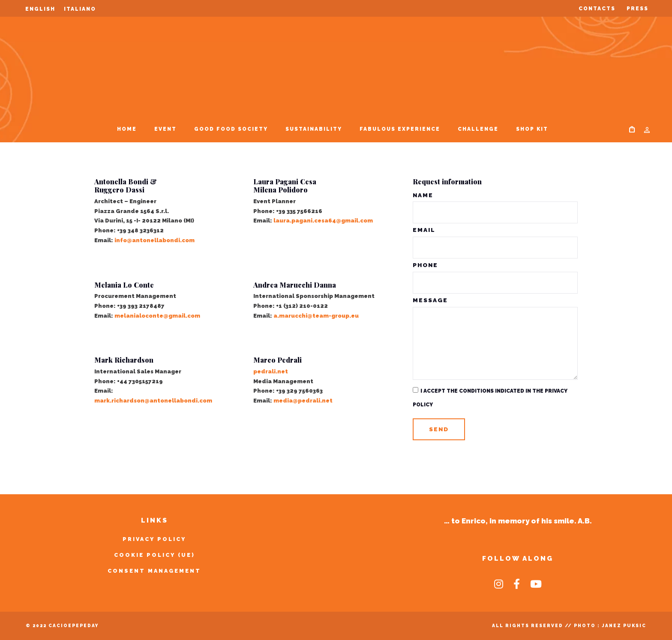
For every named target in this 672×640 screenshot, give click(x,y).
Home (127, 129)
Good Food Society (231, 129)
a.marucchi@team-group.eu (316, 316)
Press (637, 9)
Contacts (597, 9)
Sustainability (314, 129)
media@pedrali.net (303, 401)
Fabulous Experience (400, 129)
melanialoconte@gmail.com (157, 316)
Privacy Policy (154, 539)
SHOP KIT (532, 129)
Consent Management (154, 571)
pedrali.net (271, 371)
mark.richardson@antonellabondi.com (153, 401)
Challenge (478, 129)
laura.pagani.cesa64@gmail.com (323, 221)
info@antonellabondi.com (154, 240)
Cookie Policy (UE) (154, 555)
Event (165, 129)
